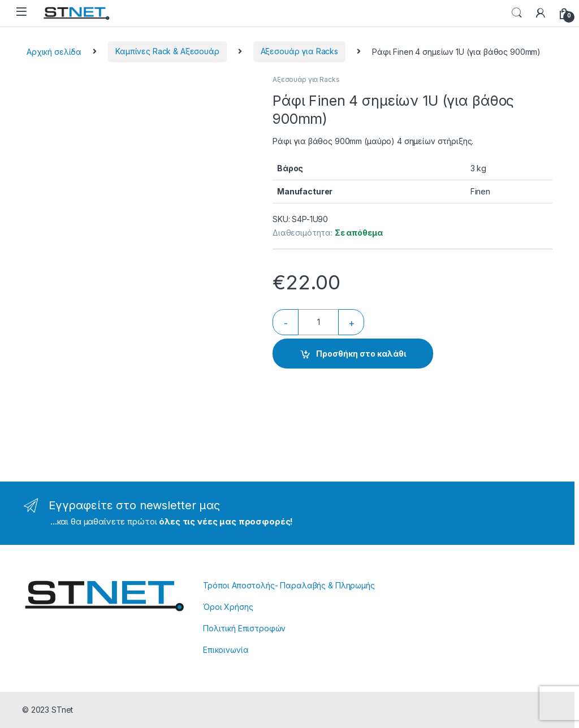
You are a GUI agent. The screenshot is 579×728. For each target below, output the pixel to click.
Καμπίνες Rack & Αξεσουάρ (167, 51)
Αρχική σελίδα (54, 51)
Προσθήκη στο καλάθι (361, 354)
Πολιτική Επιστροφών (244, 628)
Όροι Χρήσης (228, 607)
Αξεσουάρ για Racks (299, 51)
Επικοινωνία (226, 650)
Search (517, 13)
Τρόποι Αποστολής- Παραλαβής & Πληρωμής (289, 585)
